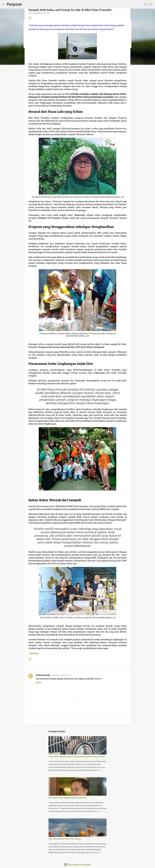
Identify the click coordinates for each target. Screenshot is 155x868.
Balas (39, 683)
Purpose (14, 4)
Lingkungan (34, 654)
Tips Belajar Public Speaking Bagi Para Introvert (68, 798)
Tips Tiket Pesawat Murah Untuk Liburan (65, 839)
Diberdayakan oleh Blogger (78, 865)
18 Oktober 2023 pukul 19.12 (61, 675)
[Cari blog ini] (140, 4)
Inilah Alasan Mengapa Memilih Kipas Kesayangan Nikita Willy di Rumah (77, 757)
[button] (30, 18)
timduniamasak (43, 675)
